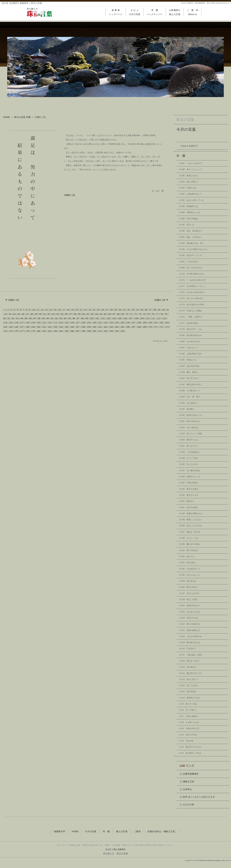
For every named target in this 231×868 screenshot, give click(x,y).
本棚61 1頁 (70, 195)
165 (122, 327)
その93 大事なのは (187, 188)
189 (89, 331)
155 (66, 327)
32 (129, 310)
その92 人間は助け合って (190, 194)
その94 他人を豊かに (188, 182)
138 (139, 323)
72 (136, 314)
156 (72, 327)
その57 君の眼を (186, 409)
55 (62, 314)
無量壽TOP (60, 832)
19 (73, 310)
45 (19, 314)
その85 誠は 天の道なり (190, 237)
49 (36, 314)
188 (83, 331)
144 (5, 327)
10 (34, 310)
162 (105, 327)
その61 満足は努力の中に (190, 385)
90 (48, 318)
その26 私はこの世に (188, 599)
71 (131, 314)
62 (92, 314)
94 (65, 318)
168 (139, 327)
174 (5, 331)
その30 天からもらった (189, 575)
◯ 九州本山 (186, 789)
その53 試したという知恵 (190, 434)
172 (161, 327)
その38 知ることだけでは (190, 526)
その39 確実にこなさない (190, 520)
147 (22, 327)
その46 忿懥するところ (189, 477)
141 (156, 323)
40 (163, 310)
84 (22, 318)
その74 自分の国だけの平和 (191, 305)
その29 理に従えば (187, 581)
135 (122, 323)
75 (149, 314)
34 (137, 310)
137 (133, 323)
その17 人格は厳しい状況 (190, 655)
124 (61, 323)
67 (114, 314)
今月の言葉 (186, 129)
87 (35, 318)
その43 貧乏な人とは (188, 495)
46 (23, 314)
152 (50, 327)
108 (136, 318)
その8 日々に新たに (188, 710)
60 (84, 314)
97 (78, 318)
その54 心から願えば (188, 428)
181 (44, 331)
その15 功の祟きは (187, 667)
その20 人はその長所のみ (190, 636)
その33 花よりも (186, 556)
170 (150, 327)
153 (55, 327)
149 (33, 327)
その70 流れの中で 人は (190, 329)
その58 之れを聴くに (188, 403)
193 (111, 331)
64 (101, 314)
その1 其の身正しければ (190, 753)
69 (123, 314)
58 (75, 314)
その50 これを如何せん (189, 452)
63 (97, 314)
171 (156, 327)
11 (38, 310)
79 (166, 314)
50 (40, 314)
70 (127, 314)
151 (44, 327)
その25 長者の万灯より (189, 606)
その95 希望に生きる (188, 176)
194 (117, 331)
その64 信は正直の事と (189, 366)
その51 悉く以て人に (188, 446)
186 (72, 331)
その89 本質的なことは (189, 212)
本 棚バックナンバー (155, 12)
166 (128, 327)
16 (60, 310)
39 (159, 310)
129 (89, 323)
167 (133, 327)
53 (53, 314)
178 (27, 331)
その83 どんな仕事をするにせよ (193, 249)
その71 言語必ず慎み (188, 323)
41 (168, 310)
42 (6, 314)
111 (153, 318)
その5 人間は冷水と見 (189, 728)
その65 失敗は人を (187, 360)
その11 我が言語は (187, 692)
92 (56, 318)
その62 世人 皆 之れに (189, 378)
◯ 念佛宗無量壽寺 (189, 774)
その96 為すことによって (190, 169)
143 (167, 323)
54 (58, 314)
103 (108, 318)
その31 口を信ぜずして (189, 569)
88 (39, 318)
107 (131, 318)
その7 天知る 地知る (188, 716)
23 (90, 310)
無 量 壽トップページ (116, 12)
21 (81, 310)
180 (39, 331)
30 (120, 310)
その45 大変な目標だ (188, 483)
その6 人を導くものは (189, 722)
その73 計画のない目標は (190, 311)
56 (66, 314)
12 (42, 310)
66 (110, 314)
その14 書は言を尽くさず (190, 673)
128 (83, 323)
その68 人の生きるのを (189, 342)
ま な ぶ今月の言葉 (135, 12)
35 (142, 310)
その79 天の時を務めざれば (191, 274)
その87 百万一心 (186, 225)
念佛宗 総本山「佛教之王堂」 (162, 832)
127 (78, 323)
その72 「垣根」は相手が (190, 317)
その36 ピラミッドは (188, 538)
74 (144, 314)
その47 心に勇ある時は (189, 470)
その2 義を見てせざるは (190, 747)
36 (146, 310)
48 (32, 314)
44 (14, 314)
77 (157, 314)
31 (124, 310)
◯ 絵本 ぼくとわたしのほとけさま (197, 797)
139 (145, 323)
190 (94, 331)
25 (98, 310)
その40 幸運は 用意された (191, 513)
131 (100, 323)
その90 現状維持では (188, 206)
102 (103, 318)
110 (148, 318)
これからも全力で (189, 146)
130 (94, 323)
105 (120, 318)
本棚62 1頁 (161, 300)
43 (10, 314)
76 (153, 314)
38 (155, 310)
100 (92, 318)
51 (45, 314)
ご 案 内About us (193, 12)
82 (13, 318)
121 (44, 323)
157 (78, 327)
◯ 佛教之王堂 (187, 782)
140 (150, 323)
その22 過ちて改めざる (189, 624)
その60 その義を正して (189, 391)
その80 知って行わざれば (190, 268)
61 (88, 314)
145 (11, 327)
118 (27, 323)
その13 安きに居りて (188, 679)
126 (72, 323)
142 (161, 323)
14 (51, 310)
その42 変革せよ (186, 501)
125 (66, 323)
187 (78, 331)
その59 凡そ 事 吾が (189, 397)
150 (39, 327)
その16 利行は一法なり (189, 661)
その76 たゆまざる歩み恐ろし (192, 292)
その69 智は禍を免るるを (190, 335)
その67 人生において (188, 348)
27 (107, 310)
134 (117, 323)
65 (105, 314)
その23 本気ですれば (188, 618)
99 (87, 318)
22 (86, 310)
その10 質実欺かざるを (189, 698)
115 (11, 323)
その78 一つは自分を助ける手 (192, 280)
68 (118, 314)
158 (83, 327)
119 (33, 323)
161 (100, 327)
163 (111, 327)
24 (94, 310)
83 (17, 318)
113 (164, 318)
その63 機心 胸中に (188, 372)
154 (61, 327)
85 (26, 318)
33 (133, 310)
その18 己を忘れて (187, 649)
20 (77, 310)
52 (49, 314)
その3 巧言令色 (186, 741)
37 (150, 310)
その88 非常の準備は (188, 219)
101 (97, 318)
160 (94, 327)
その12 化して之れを (188, 685)
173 (167, 327)
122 (50, 323)
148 (27, 327)
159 (89, 327)
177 (22, 331)
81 (9, 318)
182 (50, 331)
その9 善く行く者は (188, 704)
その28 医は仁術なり (188, 587)
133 (111, 323)
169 (145, 327)
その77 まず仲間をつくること (192, 286)
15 (55, 310)
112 (159, 318)
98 (82, 318)
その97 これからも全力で (190, 163)
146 (16, 327)
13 (47, 310)
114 (5, 323)
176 (16, 331)
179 (33, 331)
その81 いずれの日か (188, 262)
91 (52, 318)
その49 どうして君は (188, 458)
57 (71, 314)
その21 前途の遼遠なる (189, 630)
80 (4, 318)
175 (11, 331)
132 (105, 323)
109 (142, 318)
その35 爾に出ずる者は (189, 544)
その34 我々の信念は (188, 550)
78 (162, 314)
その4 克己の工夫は (188, 735)
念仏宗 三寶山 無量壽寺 (116, 850)
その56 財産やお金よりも (190, 415)
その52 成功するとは (188, 440)
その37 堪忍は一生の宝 (189, 532)
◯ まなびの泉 (187, 804)
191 (100, 331)
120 (39, 323)
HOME (7, 117)
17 (64, 310)
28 (111, 310)
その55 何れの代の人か (189, 421)
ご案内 (137, 832)
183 (55, 331)
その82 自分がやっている (190, 255)
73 (140, 314)
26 (103, 310)
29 (116, 310)
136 (128, 323)
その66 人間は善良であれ (190, 354)
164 (117, 327)
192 (105, 331)
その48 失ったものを (188, 464)
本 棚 (181, 156)
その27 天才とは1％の (189, 593)
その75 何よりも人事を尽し (191, 298)
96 (74, 318)
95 (69, 318)
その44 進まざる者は (188, 489)
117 (22, 323)
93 (61, 318)
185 (66, 331)
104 (114, 318)
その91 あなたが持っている (191, 200)
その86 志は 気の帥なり (190, 231)
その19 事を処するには (189, 642)
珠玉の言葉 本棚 (22, 117)
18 (68, 310)
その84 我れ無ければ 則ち (191, 243)
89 (43, 318)
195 (122, 331)
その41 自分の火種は (188, 507)
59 (79, 314)
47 (27, 314)
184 (61, 331)
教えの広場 (122, 832)
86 (30, 318)
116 (16, 323)
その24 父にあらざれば (189, 612)
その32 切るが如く (187, 563)
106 (125, 318)
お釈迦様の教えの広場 (175, 12)
